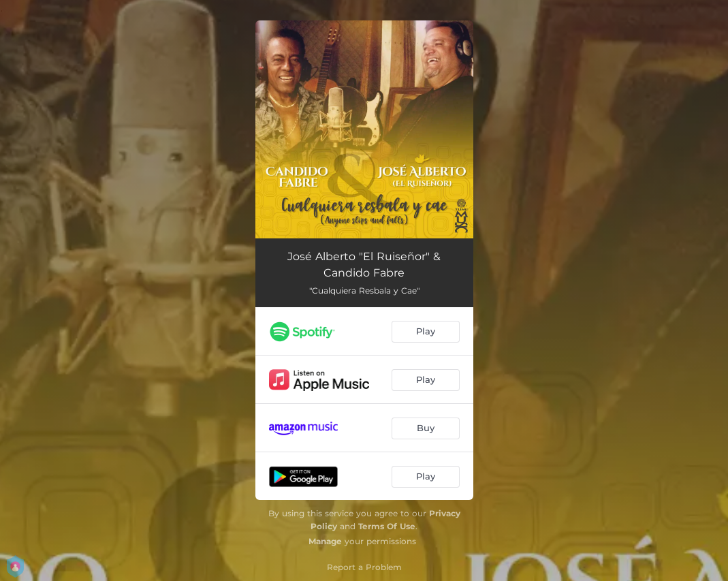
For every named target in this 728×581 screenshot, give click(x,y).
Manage (325, 541)
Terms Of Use (387, 526)
